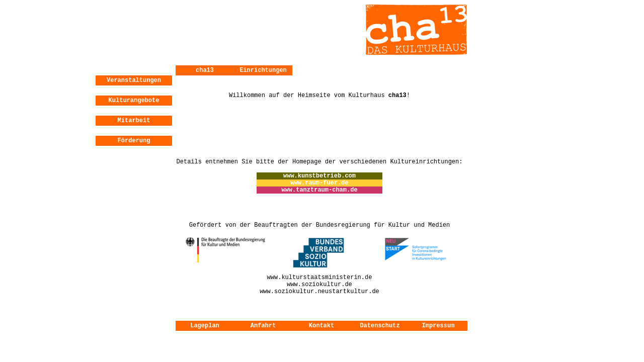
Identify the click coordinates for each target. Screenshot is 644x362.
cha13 (205, 70)
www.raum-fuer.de (319, 183)
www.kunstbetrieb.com (319, 176)
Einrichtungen (263, 70)
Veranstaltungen (134, 80)
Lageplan (205, 326)
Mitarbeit (134, 121)
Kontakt (321, 326)
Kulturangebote (134, 101)
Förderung (134, 141)
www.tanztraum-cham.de (319, 190)
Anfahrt (263, 326)
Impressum (438, 326)
